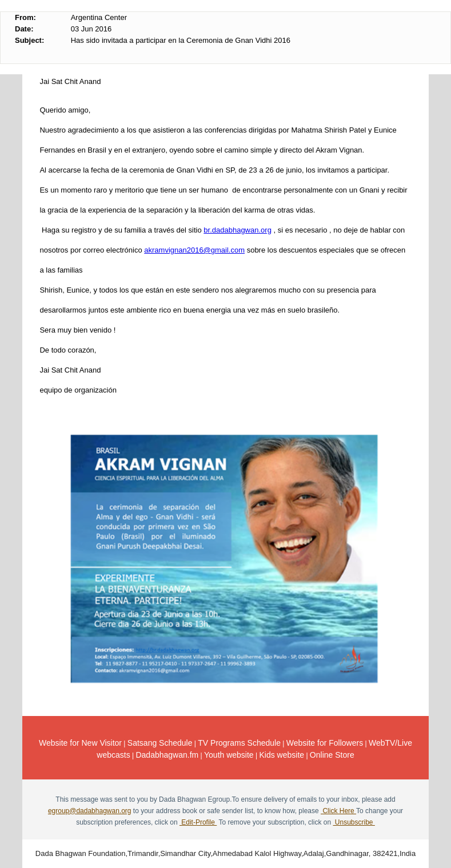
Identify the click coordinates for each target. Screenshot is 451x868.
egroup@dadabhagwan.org (90, 811)
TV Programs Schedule (239, 743)
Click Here (338, 811)
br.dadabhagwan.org (238, 230)
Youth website (229, 755)
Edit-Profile (198, 822)
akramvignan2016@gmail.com (194, 250)
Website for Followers (325, 743)
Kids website (282, 755)
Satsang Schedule (160, 743)
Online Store (332, 755)
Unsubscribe (354, 822)
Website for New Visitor (80, 743)
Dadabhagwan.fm (167, 755)
